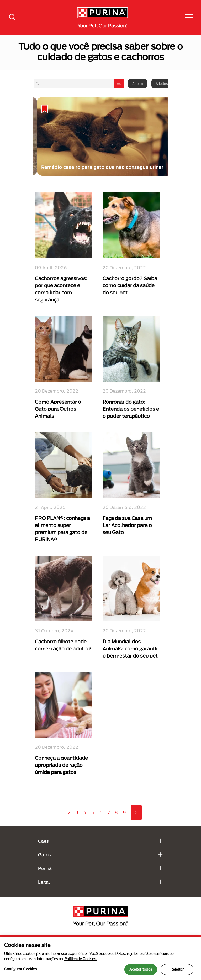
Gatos (44, 855)
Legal (44, 882)
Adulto (138, 84)
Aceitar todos (141, 969)
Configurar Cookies (20, 969)
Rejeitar (177, 969)
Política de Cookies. (81, 959)
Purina (45, 868)
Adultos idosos (167, 84)
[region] (100, 958)
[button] (189, 17)
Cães (43, 841)
